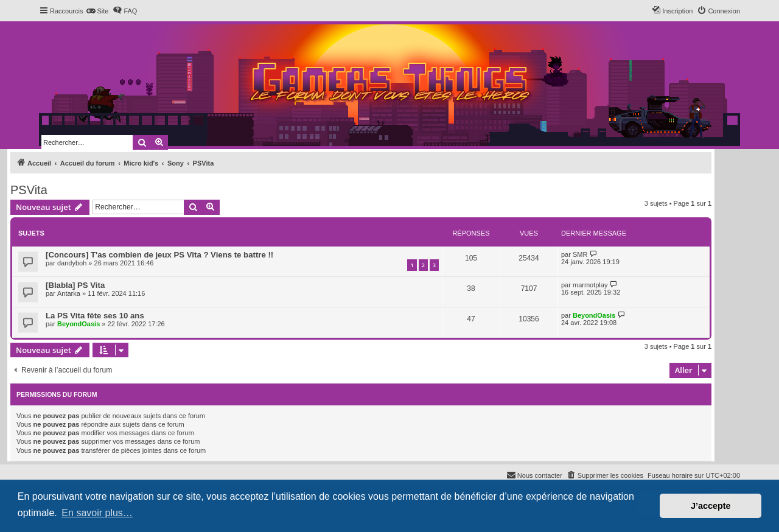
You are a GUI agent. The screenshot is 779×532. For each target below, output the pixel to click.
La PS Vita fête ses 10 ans (95, 316)
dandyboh (72, 263)
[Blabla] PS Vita (75, 285)
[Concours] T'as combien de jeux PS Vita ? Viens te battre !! (159, 255)
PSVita (29, 190)
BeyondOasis (79, 324)
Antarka (69, 293)
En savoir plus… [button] (97, 513)
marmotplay (590, 285)
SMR (580, 254)
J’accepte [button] (711, 506)
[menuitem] (97, 11)
